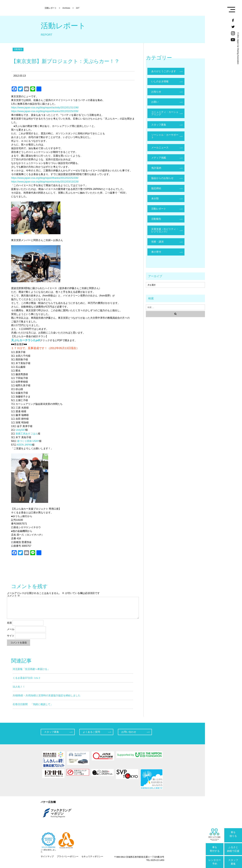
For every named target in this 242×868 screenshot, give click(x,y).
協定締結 (156, 188)
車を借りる (233, 834)
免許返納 (156, 168)
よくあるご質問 (91, 732)
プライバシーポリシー (68, 856)
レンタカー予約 (215, 862)
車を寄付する (215, 849)
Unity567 (20, 430)
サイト (11, 636)
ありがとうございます (164, 71)
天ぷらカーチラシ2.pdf (26, 340)
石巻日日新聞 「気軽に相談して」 (33, 704)
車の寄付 (156, 252)
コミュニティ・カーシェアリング (165, 113)
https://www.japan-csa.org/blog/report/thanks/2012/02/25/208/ (45, 178)
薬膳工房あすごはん (27, 434)
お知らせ (156, 92)
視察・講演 (157, 242)
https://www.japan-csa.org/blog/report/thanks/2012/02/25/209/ (45, 111)
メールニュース (160, 148)
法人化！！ (19, 687)
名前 (9, 623)
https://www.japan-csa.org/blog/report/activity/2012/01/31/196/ (45, 108)
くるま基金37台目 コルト (27, 678)
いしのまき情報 (160, 81)
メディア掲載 (159, 158)
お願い (155, 102)
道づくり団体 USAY (28, 441)
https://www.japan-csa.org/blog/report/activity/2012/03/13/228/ (45, 182)
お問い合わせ (129, 732)
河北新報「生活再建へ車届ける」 (31, 669)
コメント (13, 596)
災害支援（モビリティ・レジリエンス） (165, 230)
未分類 (155, 198)
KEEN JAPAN (25, 445)
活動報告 (18, 49)
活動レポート (159, 209)
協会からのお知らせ (162, 178)
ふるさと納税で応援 (233, 849)
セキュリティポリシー (92, 856)
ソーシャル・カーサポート (165, 136)
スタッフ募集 (233, 862)
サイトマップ (47, 856)
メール (11, 629)
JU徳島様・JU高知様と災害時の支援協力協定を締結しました (47, 695)
